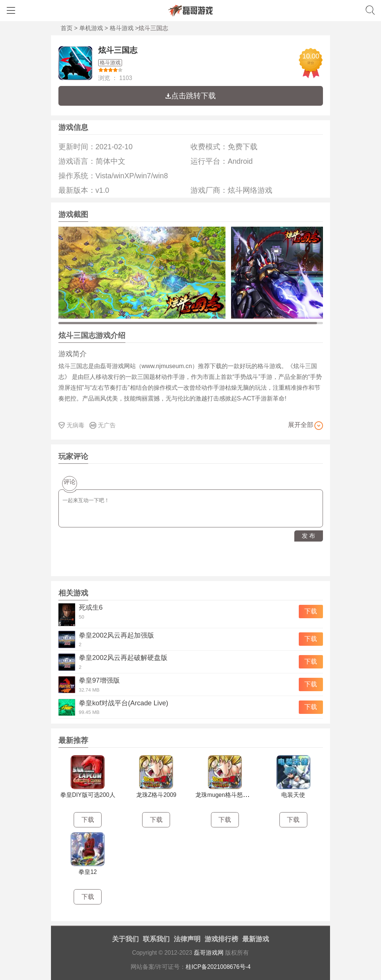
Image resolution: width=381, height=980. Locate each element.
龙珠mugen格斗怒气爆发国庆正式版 (243, 795)
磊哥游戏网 (209, 953)
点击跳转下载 (190, 96)
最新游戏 (256, 939)
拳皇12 (88, 872)
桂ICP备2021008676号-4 (218, 967)
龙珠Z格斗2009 (156, 795)
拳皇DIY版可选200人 (88, 795)
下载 (311, 611)
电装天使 (293, 795)
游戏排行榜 (221, 939)
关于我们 (125, 939)
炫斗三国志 (118, 50)
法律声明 (187, 939)
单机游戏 (91, 28)
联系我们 (156, 939)
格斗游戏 (122, 28)
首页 (67, 28)
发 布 (308, 536)
